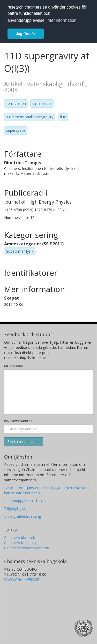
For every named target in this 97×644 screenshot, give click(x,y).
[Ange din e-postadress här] (48, 429)
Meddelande (14, 366)
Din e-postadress (18, 421)
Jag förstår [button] (26, 34)
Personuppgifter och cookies (28, 501)
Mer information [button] (62, 20)
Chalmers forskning (20, 543)
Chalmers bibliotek (20, 538)
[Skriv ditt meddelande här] (48, 392)
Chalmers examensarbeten (27, 548)
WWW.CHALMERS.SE (22, 580)
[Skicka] (24, 442)
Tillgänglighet (15, 508)
